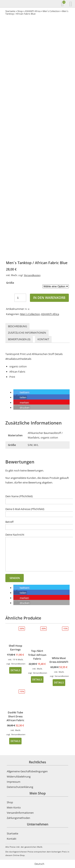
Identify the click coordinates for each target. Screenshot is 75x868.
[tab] (17, 326)
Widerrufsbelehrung (19, 777)
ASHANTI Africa (33, 11)
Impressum (14, 782)
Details (15, 670)
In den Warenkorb (49, 298)
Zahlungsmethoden (18, 818)
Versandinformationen (20, 813)
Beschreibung (17, 326)
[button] (22, 392)
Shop (20, 11)
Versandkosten (32, 275)
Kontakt (43, 339)
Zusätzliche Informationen (27, 333)
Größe (10, 283)
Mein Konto (14, 807)
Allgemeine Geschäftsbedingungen (27, 771)
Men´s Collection (51, 11)
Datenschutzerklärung (20, 787)
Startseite (10, 11)
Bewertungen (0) (19, 339)
